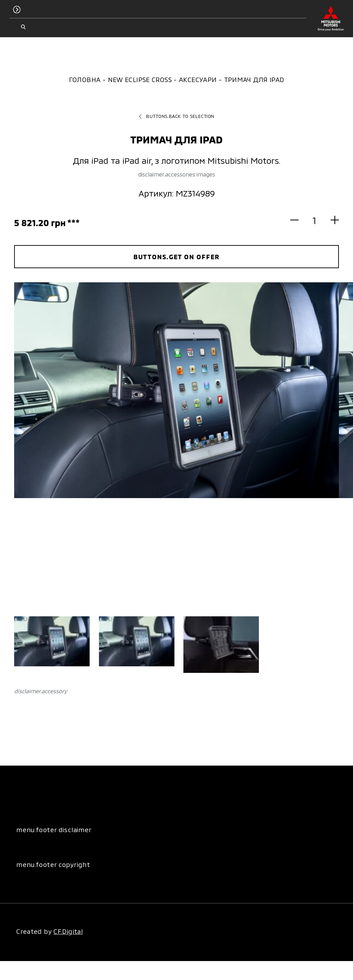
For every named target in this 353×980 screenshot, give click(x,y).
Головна (85, 79)
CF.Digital (68, 931)
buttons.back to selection (176, 116)
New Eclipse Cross (140, 79)
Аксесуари (198, 79)
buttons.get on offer (177, 257)
